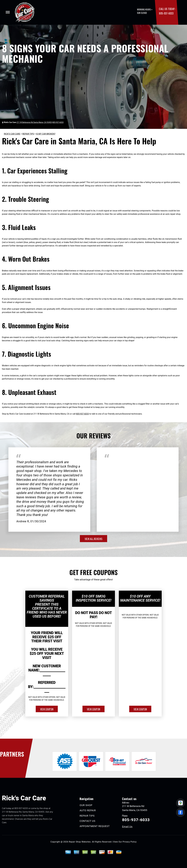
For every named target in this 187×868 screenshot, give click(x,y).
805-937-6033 (166, 13)
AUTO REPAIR (88, 810)
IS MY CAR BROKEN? (46, 134)
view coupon (47, 709)
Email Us (127, 827)
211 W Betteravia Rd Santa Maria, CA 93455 (34, 122)
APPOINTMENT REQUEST (95, 826)
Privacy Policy (130, 842)
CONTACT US (87, 821)
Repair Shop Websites (80, 842)
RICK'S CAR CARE (12, 134)
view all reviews (94, 539)
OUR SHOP (86, 805)
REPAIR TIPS (28, 134)
